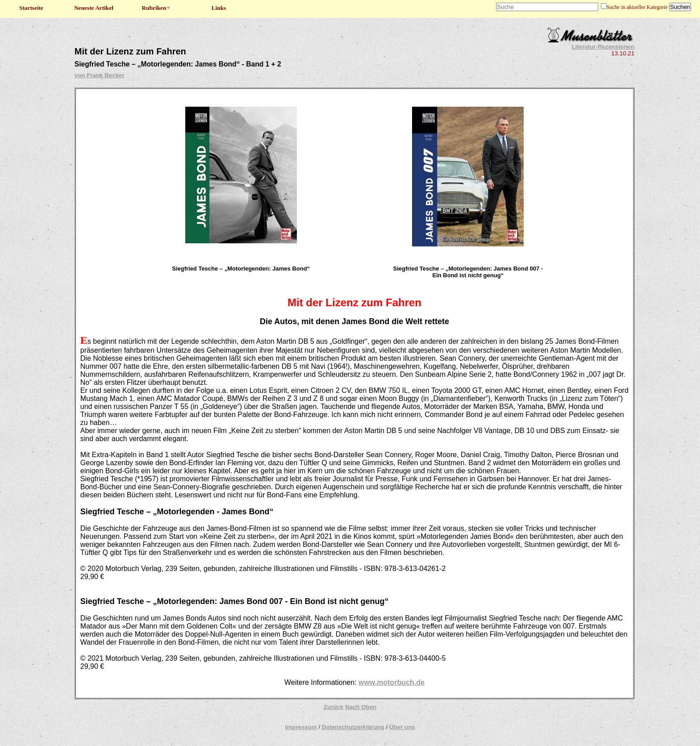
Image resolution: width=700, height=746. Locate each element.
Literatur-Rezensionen (603, 47)
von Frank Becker (100, 75)
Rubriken (156, 8)
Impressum (301, 727)
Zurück (333, 707)
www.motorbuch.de (392, 682)
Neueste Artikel (94, 8)
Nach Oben (361, 707)
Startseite (31, 8)
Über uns (402, 727)
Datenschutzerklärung (353, 727)
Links (219, 8)
